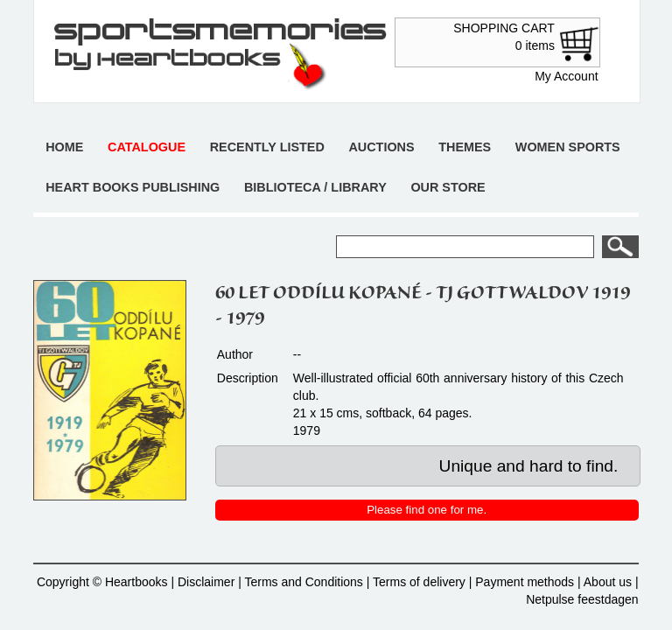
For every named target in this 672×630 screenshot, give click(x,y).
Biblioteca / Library (315, 187)
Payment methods (525, 582)
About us (608, 582)
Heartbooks (136, 582)
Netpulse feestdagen (582, 599)
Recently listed (267, 147)
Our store (448, 187)
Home (64, 147)
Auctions (381, 147)
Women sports (568, 147)
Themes (465, 147)
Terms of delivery (419, 582)
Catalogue (147, 147)
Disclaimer (206, 582)
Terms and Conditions (303, 582)
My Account (566, 76)
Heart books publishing (133, 187)
